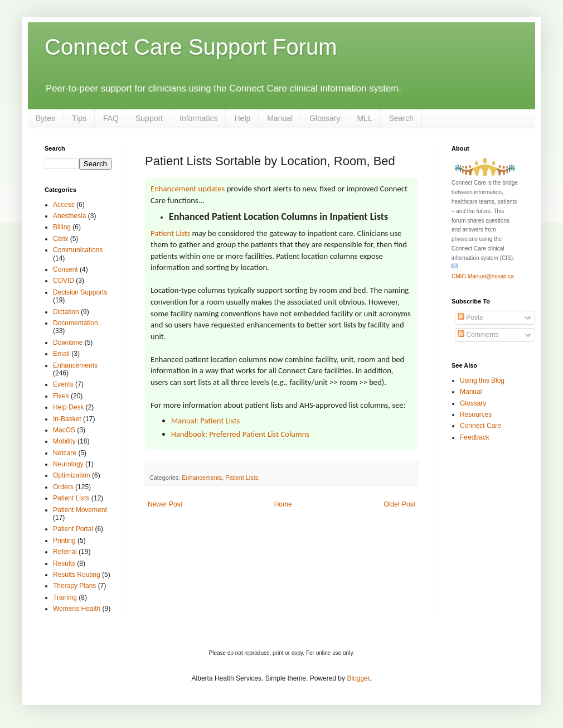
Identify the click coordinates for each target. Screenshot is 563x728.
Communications (78, 250)
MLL (364, 118)
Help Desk (68, 407)
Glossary (325, 118)
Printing (64, 541)
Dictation (66, 312)
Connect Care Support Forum (191, 47)
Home (283, 504)
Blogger (358, 678)
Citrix (60, 239)
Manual (280, 118)
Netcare (65, 453)
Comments (478, 335)
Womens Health (77, 609)
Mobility (64, 441)
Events (63, 384)
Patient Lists (170, 233)
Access (64, 205)
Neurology (68, 464)
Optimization (72, 475)
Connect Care (481, 426)
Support (149, 118)
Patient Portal (73, 529)
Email (61, 354)
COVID (64, 281)
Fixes (61, 396)
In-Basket (67, 419)
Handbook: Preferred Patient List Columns (240, 434)
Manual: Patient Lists (206, 421)
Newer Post (165, 504)
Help (242, 118)
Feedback (475, 437)
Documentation (76, 323)
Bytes (45, 118)
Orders (63, 487)
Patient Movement (80, 510)
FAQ (111, 118)
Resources (476, 414)
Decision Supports (80, 292)
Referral (65, 552)
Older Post (399, 504)
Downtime (68, 343)
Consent (65, 269)
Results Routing (77, 575)
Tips (79, 118)
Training (65, 597)
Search (401, 118)
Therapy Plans (74, 586)
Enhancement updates (188, 189)
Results (64, 563)
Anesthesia (69, 216)
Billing (62, 227)
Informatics (198, 118)
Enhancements (202, 478)
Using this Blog (482, 380)
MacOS (64, 430)
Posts (470, 317)
